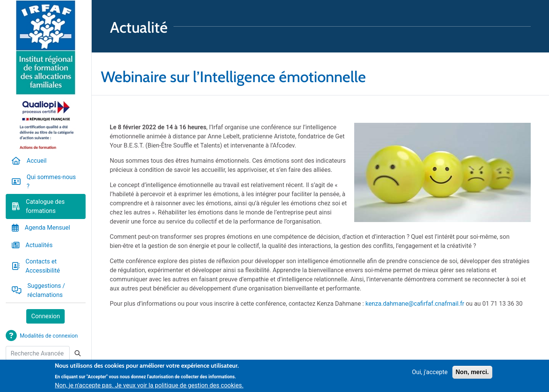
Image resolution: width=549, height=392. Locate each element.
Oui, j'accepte (430, 374)
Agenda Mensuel (47, 228)
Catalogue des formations (45, 206)
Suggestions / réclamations (46, 290)
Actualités (39, 245)
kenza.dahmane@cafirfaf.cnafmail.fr (415, 304)
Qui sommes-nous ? (51, 182)
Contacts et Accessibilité (43, 266)
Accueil (37, 161)
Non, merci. (472, 374)
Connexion (45, 316)
